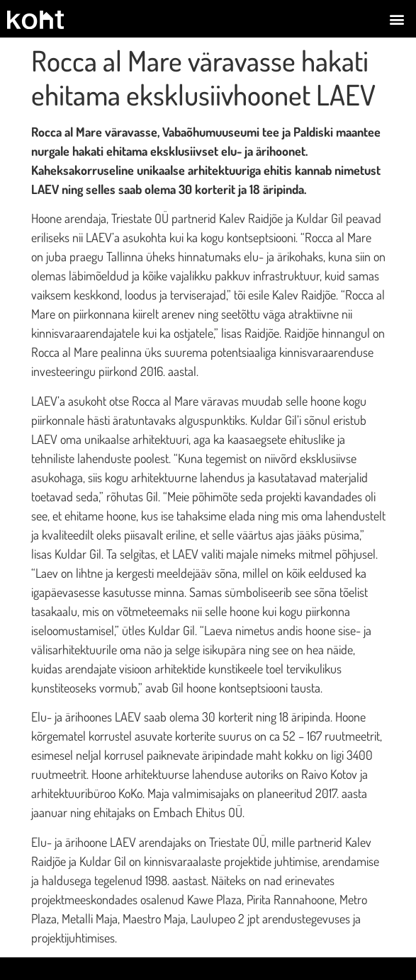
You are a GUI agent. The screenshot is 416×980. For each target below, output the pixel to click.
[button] (397, 19)
